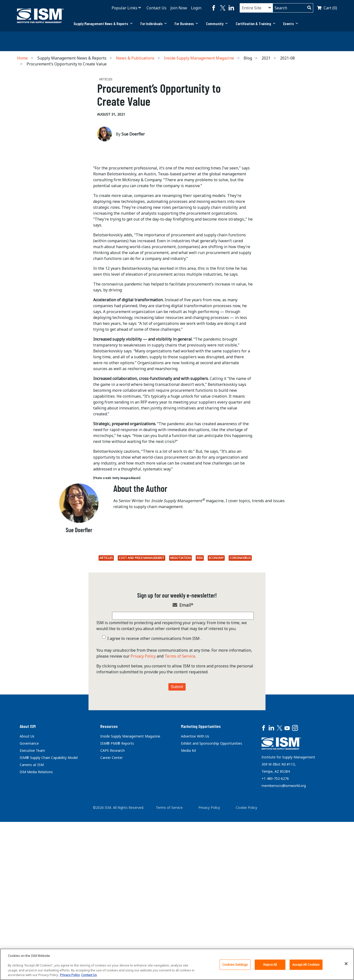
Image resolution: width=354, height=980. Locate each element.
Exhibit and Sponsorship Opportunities (212, 908)
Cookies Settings (235, 965)
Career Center (111, 922)
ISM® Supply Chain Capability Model (49, 922)
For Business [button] (186, 23)
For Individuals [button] (154, 23)
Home (22, 58)
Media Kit (189, 915)
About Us (27, 901)
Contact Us (156, 8)
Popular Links (125, 8)
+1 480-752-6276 (275, 943)
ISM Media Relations (36, 937)
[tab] (103, 24)
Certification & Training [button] (256, 23)
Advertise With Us (195, 901)
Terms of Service (180, 821)
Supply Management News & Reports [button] (103, 23)
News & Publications (135, 58)
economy (216, 723)
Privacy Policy (143, 821)
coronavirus (240, 723)
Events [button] (291, 23)
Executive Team (32, 915)
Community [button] (217, 23)
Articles (106, 723)
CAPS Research (112, 915)
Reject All (270, 965)
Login (196, 8)
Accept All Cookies (306, 965)
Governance (29, 908)
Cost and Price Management (141, 723)
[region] (177, 964)
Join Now (179, 8)
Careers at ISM (32, 929)
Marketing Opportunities (201, 891)
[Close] (346, 964)
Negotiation (180, 723)
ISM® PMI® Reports (117, 908)
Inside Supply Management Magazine (199, 58)
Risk (200, 723)
